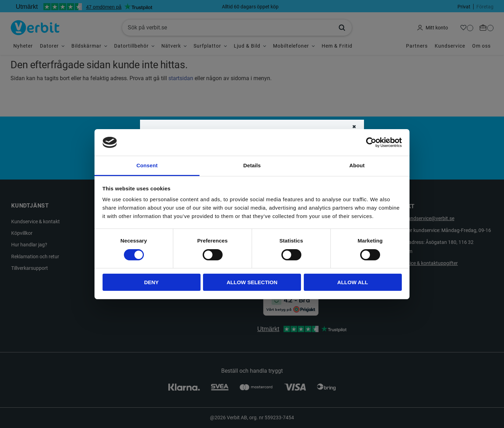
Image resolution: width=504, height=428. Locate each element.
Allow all (353, 282)
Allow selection (252, 282)
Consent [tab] (147, 165)
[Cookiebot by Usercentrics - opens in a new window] (371, 142)
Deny (152, 282)
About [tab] (357, 165)
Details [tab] (252, 165)
